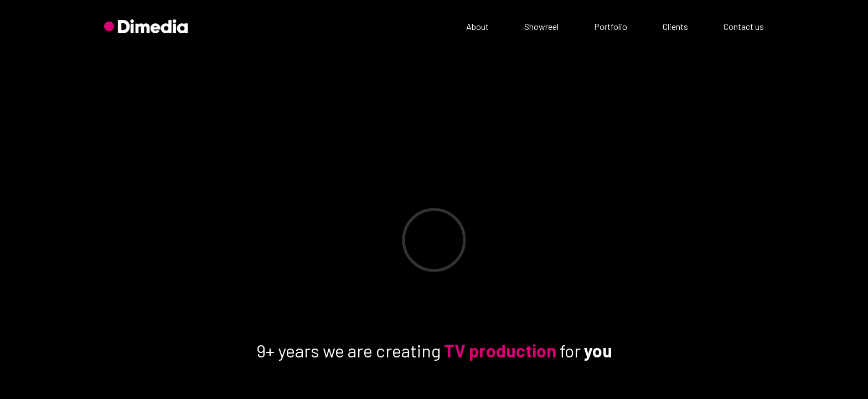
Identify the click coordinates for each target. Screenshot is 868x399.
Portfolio (611, 26)
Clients (675, 26)
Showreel (541, 26)
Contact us (744, 26)
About (477, 26)
